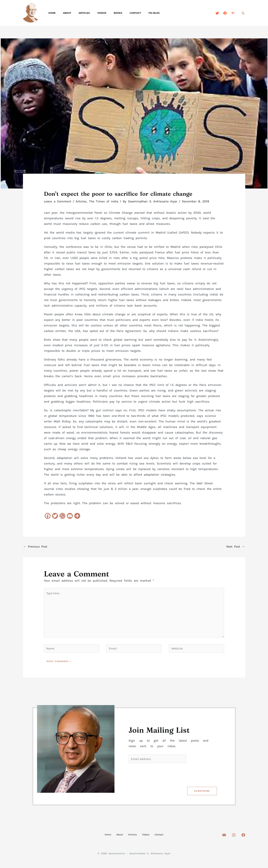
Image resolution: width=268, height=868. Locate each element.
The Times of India (104, 201)
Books (105, 13)
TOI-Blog (135, 13)
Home (50, 13)
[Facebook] (225, 13)
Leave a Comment (58, 201)
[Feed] (233, 13)
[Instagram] (234, 839)
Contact (119, 13)
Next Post (235, 547)
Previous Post (36, 547)
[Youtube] (224, 839)
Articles (77, 13)
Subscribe (202, 795)
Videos (91, 13)
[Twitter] (217, 13)
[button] (243, 13)
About (63, 13)
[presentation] (157, 778)
